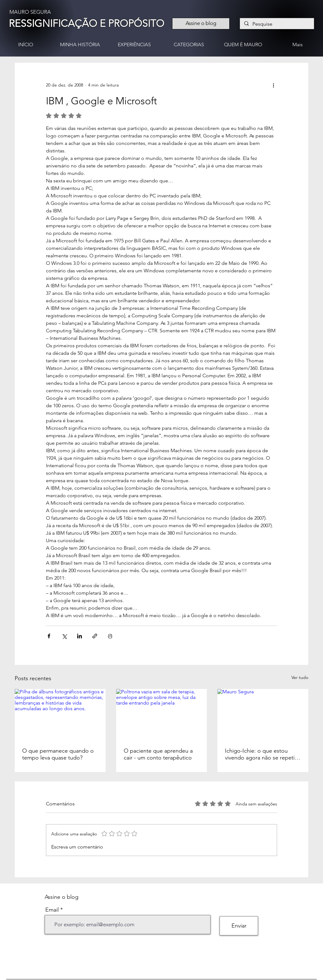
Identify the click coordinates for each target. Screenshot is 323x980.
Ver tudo (300, 677)
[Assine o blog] (201, 24)
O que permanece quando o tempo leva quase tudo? (58, 754)
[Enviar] (239, 926)
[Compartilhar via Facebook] (49, 636)
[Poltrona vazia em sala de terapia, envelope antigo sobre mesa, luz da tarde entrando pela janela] (162, 715)
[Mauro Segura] (263, 714)
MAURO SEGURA (30, 12)
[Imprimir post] (110, 636)
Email (52, 910)
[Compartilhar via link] (95, 636)
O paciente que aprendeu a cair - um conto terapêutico (158, 754)
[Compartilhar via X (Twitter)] (64, 636)
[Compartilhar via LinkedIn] (80, 636)
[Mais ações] (273, 85)
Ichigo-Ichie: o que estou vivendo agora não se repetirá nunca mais (262, 754)
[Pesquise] (277, 24)
